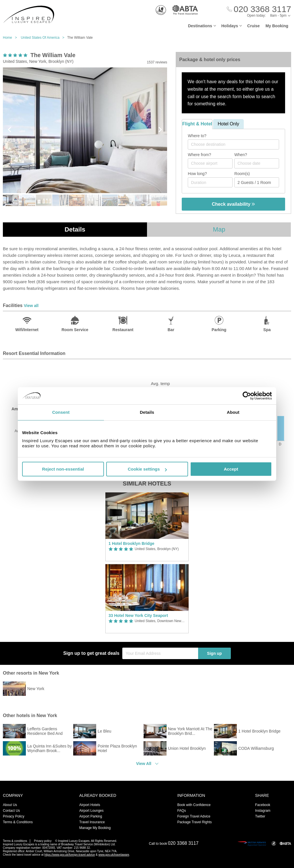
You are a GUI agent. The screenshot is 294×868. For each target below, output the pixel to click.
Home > (11, 38)
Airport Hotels (90, 805)
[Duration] (210, 182)
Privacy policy (43, 841)
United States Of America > (44, 38)
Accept (231, 469)
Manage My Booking (95, 828)
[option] (147, 563)
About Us (10, 805)
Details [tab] (147, 412)
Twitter (260, 816)
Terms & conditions (15, 841)
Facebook (263, 805)
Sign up (214, 653)
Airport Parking (91, 816)
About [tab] (233, 412)
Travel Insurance (92, 822)
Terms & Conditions (18, 822)
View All (144, 764)
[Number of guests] (257, 182)
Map (219, 229)
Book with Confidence (194, 805)
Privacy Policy (14, 816)
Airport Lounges (91, 811)
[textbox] (236, 144)
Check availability (234, 204)
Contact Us (11, 811)
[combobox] (233, 144)
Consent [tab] (61, 412)
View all (31, 306)
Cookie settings (147, 469)
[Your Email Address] (160, 653)
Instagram (263, 811)
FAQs (181, 811)
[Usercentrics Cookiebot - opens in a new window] (247, 396)
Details (75, 229)
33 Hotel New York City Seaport (138, 615)
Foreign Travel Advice (194, 816)
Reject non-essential (63, 469)
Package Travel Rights (194, 822)
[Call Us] (259, 9)
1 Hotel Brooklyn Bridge (131, 543)
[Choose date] (257, 163)
